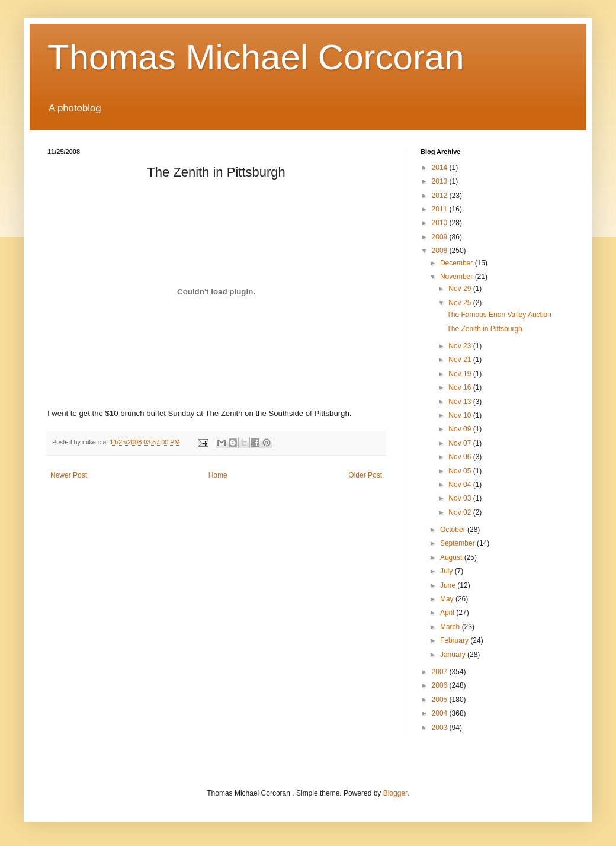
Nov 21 (461, 360)
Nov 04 (461, 485)
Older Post (365, 475)
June (449, 585)
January (454, 655)
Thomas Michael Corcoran (256, 57)
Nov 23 (461, 346)
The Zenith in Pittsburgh (484, 329)
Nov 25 (461, 303)
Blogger (395, 793)
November (458, 277)
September (458, 543)
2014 (441, 168)
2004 (441, 713)
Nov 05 (461, 471)
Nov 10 (461, 415)
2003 (441, 728)
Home (218, 475)
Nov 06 (461, 457)
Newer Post (69, 475)
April (448, 613)
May (448, 599)
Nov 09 (461, 429)
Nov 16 (461, 387)
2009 (441, 237)
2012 (441, 196)
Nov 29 (461, 289)
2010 (441, 223)
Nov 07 (461, 443)
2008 (441, 251)
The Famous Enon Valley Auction (499, 315)
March (451, 627)
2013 (441, 181)
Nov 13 (461, 402)
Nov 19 (461, 374)
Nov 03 (461, 498)
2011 (441, 209)
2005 (441, 700)
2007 (441, 672)
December (458, 263)
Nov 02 (461, 512)
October (454, 530)
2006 (441, 685)
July (447, 571)
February (455, 640)
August (452, 557)
